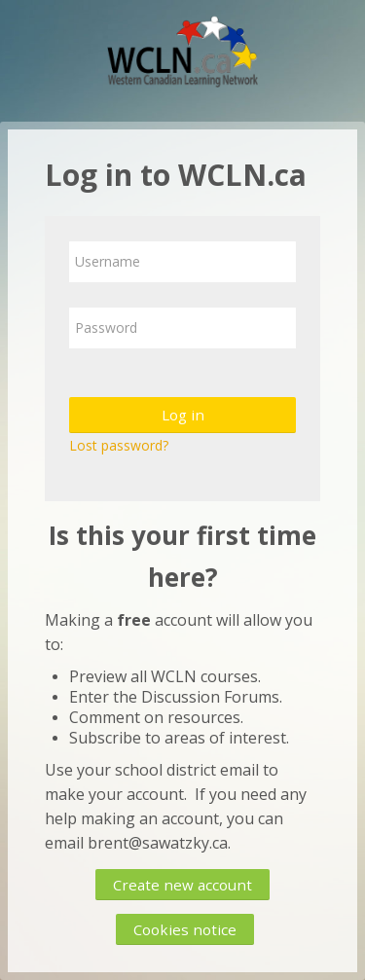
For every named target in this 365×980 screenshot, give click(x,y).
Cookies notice (185, 929)
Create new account (182, 885)
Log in (183, 415)
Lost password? (119, 445)
